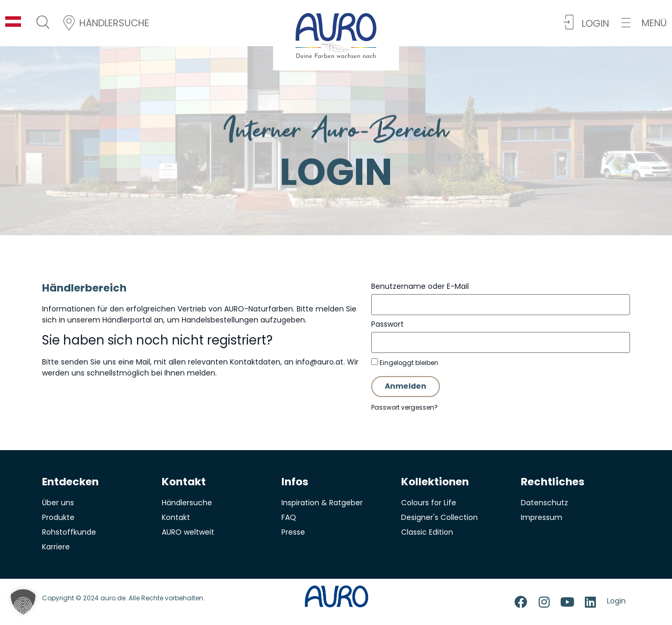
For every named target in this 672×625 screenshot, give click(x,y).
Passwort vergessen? (405, 408)
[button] (644, 23)
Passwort (387, 324)
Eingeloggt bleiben (405, 362)
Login (616, 601)
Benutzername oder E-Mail (420, 286)
